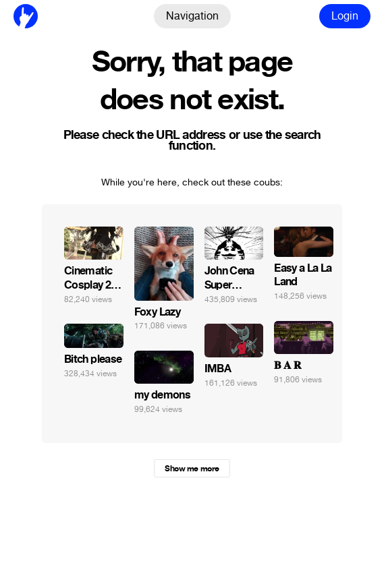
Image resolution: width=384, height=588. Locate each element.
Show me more (192, 469)
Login (345, 16)
